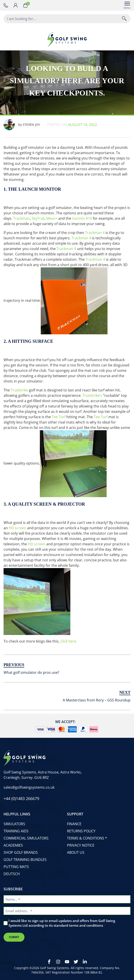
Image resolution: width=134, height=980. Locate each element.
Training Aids (16, 831)
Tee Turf (59, 417)
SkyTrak (38, 218)
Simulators (14, 824)
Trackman (21, 218)
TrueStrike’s (92, 395)
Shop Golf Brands (21, 852)
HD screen (17, 528)
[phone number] (7, 5)
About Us (76, 852)
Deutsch (12, 874)
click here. (69, 641)
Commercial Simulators (26, 838)
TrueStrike (19, 390)
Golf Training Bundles (25, 860)
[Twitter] (76, 962)
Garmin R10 (82, 218)
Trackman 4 (95, 233)
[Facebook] (49, 962)
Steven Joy (22, 125)
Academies (13, 845)
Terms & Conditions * (87, 838)
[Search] (124, 19)
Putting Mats (16, 867)
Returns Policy (81, 831)
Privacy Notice (81, 845)
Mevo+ (52, 218)
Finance (74, 824)
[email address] (29, 787)
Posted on (72, 125)
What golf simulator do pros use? (31, 672)
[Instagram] (58, 962)
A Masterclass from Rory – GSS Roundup (97, 700)
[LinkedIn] (85, 962)
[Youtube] (67, 962)
